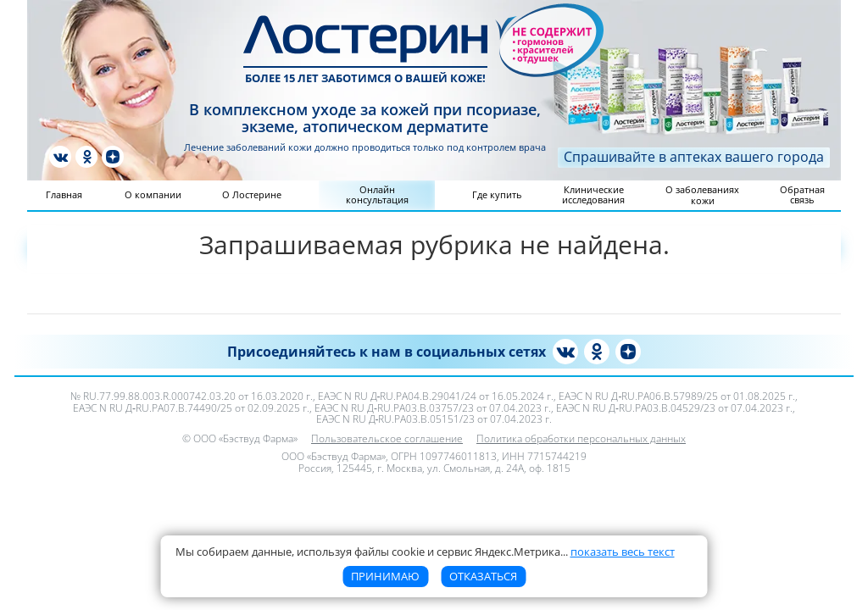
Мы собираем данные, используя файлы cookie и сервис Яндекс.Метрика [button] (425, 552)
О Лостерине (252, 194)
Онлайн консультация (377, 194)
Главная (64, 194)
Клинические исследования (593, 194)
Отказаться (483, 576)
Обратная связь (802, 194)
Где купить (497, 194)
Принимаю (385, 576)
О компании (153, 194)
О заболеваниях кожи (702, 194)
